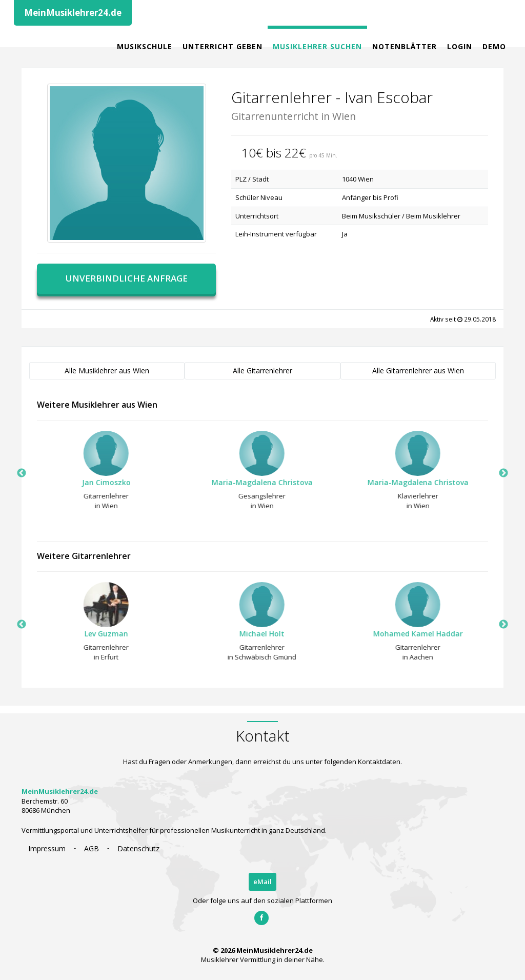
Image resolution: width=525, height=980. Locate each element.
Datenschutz (138, 848)
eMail (262, 882)
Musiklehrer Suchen (317, 46)
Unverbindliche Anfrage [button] (127, 278)
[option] (100, 473)
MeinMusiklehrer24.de (73, 13)
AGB (92, 848)
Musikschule (145, 46)
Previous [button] (22, 473)
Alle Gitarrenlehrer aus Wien (418, 371)
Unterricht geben (223, 46)
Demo (494, 46)
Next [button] (503, 473)
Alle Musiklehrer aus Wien (107, 371)
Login (460, 46)
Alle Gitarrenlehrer (262, 371)
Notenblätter (405, 46)
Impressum (47, 848)
